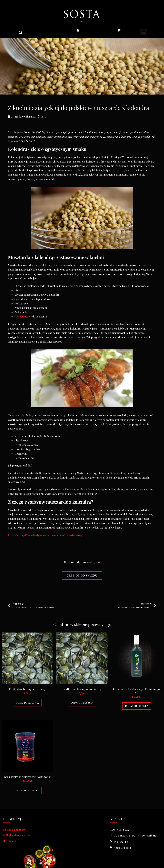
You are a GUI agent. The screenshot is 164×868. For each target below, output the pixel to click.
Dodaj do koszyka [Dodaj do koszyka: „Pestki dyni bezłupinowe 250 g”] (27, 703)
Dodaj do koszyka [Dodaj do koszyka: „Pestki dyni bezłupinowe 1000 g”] (82, 703)
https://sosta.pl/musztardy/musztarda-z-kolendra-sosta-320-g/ (46, 535)
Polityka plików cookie (17, 835)
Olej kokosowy (23, 316)
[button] (20, 33)
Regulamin (10, 841)
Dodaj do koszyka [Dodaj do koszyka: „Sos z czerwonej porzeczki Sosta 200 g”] (27, 790)
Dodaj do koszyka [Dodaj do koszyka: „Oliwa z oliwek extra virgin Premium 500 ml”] (137, 706)
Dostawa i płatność (14, 830)
